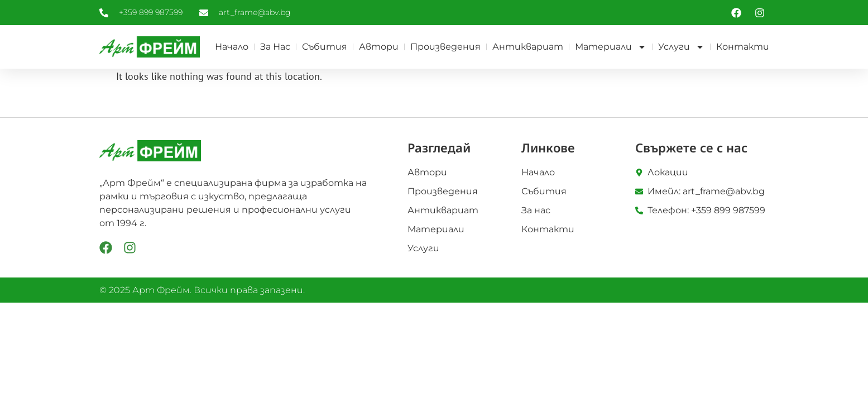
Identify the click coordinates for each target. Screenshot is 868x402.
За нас (275, 47)
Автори (379, 47)
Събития (325, 47)
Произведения (445, 47)
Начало (232, 47)
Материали (611, 47)
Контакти (743, 47)
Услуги (681, 47)
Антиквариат (528, 47)
